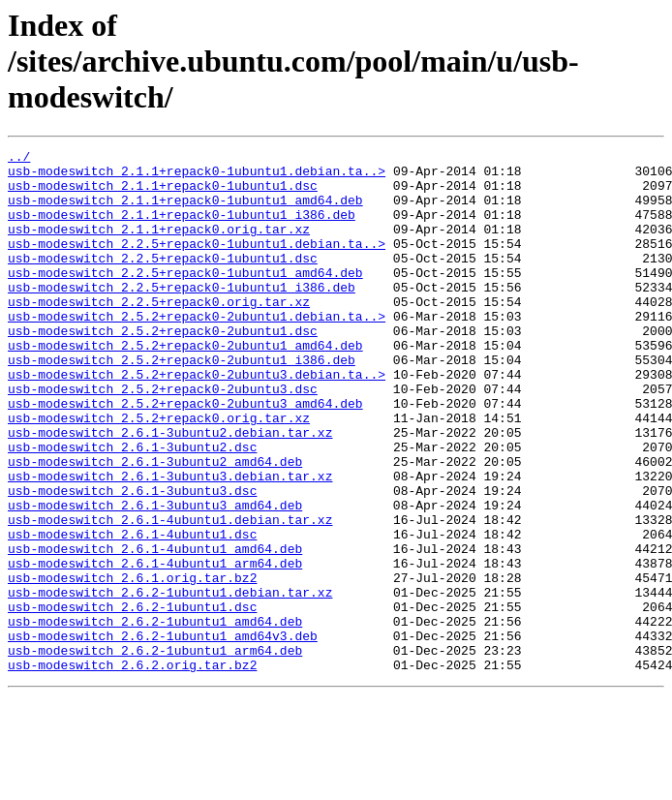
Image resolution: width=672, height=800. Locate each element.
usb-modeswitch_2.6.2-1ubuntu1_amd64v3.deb (163, 734)
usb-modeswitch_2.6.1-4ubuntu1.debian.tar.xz (170, 595)
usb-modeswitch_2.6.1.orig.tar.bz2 (132, 664)
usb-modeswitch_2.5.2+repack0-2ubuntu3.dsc (163, 438)
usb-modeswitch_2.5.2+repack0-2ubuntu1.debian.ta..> (197, 351)
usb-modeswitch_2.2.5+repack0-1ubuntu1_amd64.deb (185, 298)
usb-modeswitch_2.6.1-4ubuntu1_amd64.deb (155, 630)
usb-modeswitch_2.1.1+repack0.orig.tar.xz (159, 246)
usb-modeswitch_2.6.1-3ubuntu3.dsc (132, 560)
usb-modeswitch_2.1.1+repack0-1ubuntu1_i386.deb (182, 229)
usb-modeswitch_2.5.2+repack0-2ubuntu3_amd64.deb (185, 455)
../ (19, 159)
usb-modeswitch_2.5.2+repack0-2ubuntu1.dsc (163, 368)
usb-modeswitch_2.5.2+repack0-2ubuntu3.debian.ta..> (197, 420)
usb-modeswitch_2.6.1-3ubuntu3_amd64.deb (155, 577)
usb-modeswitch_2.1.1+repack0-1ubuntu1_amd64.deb (185, 211)
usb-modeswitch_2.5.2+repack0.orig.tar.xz (159, 473)
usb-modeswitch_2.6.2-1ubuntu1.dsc (132, 699)
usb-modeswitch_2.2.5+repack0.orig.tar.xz (159, 333)
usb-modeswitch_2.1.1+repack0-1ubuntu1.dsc (163, 194)
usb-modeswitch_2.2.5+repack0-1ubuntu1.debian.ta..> (197, 263)
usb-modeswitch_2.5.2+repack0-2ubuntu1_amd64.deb (185, 385)
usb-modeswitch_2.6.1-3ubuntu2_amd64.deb (155, 525)
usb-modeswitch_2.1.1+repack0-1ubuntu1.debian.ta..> (197, 176)
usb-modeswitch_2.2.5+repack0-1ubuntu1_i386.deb (182, 316)
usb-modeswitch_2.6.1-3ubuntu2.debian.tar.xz (170, 490)
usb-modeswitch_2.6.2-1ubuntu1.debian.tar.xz (170, 682)
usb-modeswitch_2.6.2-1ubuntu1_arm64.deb (155, 752)
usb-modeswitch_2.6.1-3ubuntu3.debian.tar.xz (170, 542)
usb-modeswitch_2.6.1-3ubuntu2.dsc (132, 508)
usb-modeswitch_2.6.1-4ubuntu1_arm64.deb (155, 647)
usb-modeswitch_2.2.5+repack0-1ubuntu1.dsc (163, 281)
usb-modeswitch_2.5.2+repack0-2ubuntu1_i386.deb (182, 403)
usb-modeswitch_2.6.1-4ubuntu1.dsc (132, 612)
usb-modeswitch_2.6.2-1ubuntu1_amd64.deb (155, 717)
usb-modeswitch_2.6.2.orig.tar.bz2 (132, 769)
